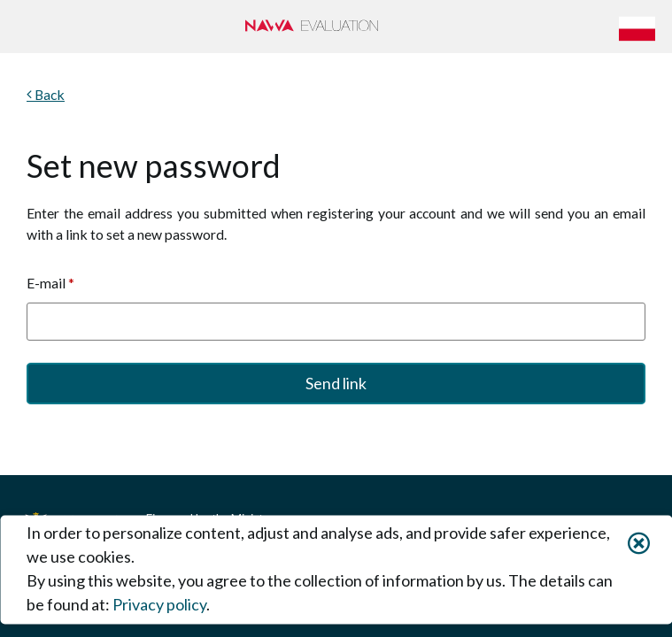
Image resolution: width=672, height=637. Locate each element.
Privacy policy (159, 605)
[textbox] (336, 322)
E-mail (50, 283)
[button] (640, 27)
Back (48, 94)
